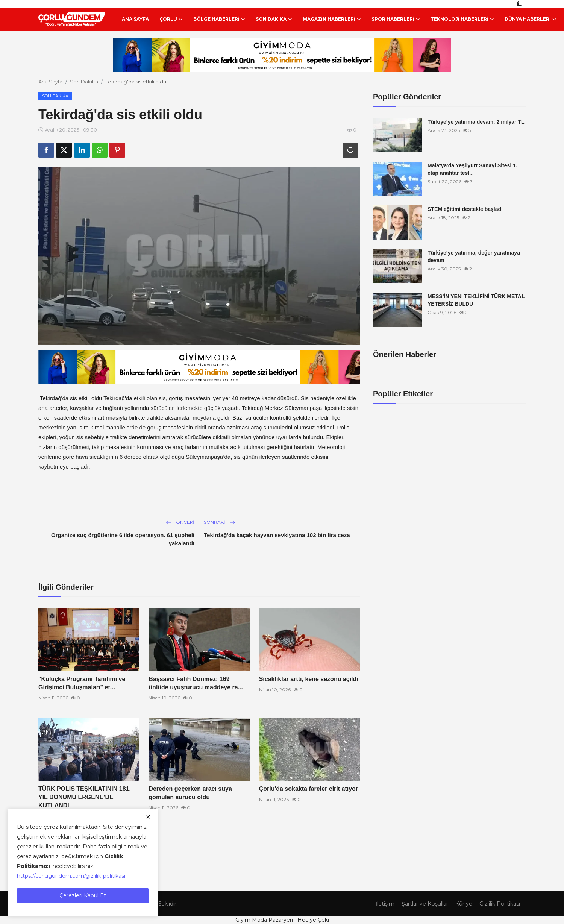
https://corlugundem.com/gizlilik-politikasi (71, 876)
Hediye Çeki (313, 920)
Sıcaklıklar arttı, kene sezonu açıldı (309, 679)
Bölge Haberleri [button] (219, 19)
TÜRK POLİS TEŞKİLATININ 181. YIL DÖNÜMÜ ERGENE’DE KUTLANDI (85, 797)
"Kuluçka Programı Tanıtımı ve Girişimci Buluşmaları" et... (82, 683)
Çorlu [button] (171, 19)
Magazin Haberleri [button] (332, 19)
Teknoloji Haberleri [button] (462, 19)
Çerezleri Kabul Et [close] (83, 895)
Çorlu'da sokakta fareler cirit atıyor (309, 789)
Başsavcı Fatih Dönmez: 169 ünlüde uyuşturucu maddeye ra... (196, 683)
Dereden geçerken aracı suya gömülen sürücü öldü (190, 793)
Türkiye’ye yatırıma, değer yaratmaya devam (474, 256)
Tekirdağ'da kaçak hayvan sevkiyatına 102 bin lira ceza (277, 535)
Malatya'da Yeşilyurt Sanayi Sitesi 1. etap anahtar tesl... (472, 169)
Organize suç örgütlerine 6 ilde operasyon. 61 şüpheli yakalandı (123, 539)
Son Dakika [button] (274, 19)
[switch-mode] (520, 4)
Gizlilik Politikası (497, 904)
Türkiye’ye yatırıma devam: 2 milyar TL (476, 122)
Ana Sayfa (135, 19)
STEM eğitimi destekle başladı (465, 209)
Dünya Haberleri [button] (531, 19)
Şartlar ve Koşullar (417, 904)
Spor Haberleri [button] (396, 19)
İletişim (373, 904)
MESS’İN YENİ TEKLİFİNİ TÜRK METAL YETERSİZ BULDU (476, 300)
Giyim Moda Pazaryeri (264, 920)
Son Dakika (84, 82)
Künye (459, 904)
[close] (148, 817)
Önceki (180, 522)
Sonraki (220, 522)
